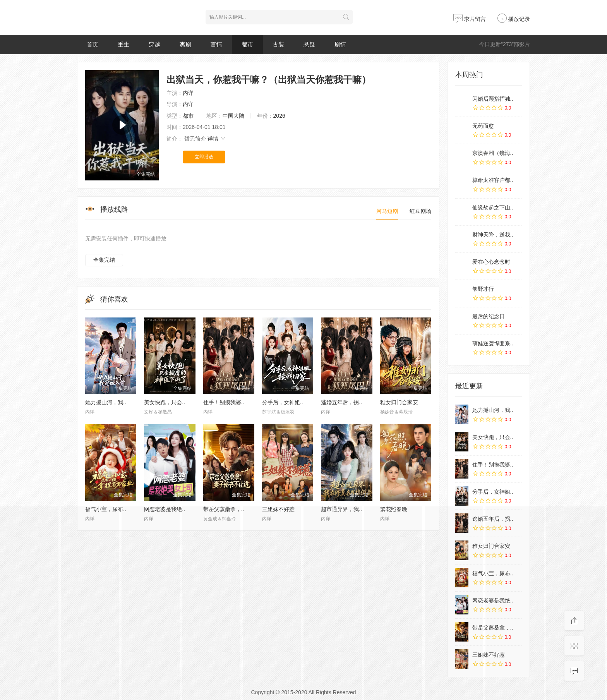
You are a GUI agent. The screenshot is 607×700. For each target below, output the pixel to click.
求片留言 (470, 19)
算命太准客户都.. (493, 180)
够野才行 (483, 289)
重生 (123, 44)
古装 (278, 44)
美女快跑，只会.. (165, 402)
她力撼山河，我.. (106, 402)
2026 (279, 116)
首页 (93, 44)
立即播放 (204, 157)
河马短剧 (387, 211)
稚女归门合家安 (399, 402)
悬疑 (309, 44)
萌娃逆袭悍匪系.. (493, 343)
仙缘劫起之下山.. (493, 208)
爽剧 (185, 44)
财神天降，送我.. (493, 235)
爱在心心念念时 (491, 262)
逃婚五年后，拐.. (341, 402)
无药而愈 (483, 126)
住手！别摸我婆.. (224, 402)
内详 (188, 93)
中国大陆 (233, 116)
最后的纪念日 (489, 316)
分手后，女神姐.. (283, 402)
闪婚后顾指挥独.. (493, 99)
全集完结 (104, 260)
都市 (247, 44)
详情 (217, 139)
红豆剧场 (420, 211)
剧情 (340, 44)
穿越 (154, 44)
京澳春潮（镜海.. (493, 153)
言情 (216, 44)
